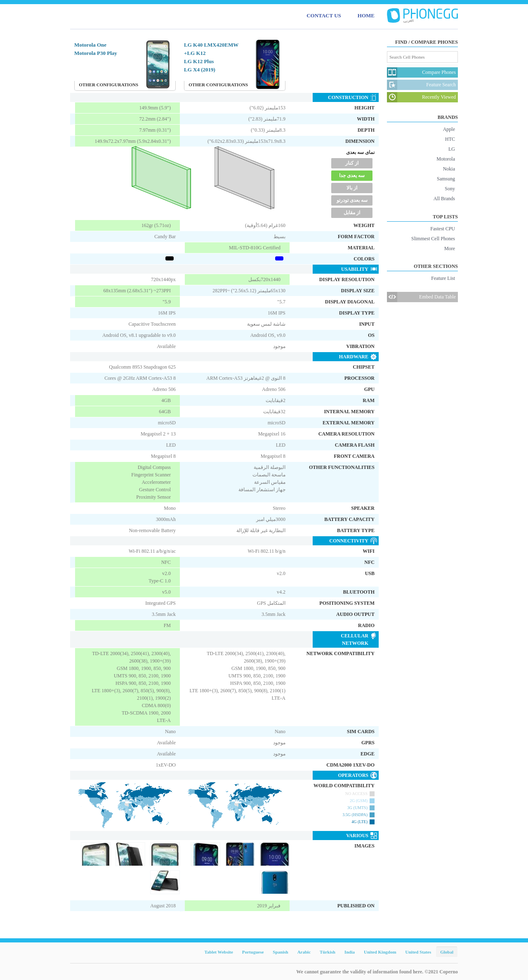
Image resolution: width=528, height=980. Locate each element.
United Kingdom (380, 952)
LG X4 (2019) (200, 70)
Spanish (280, 952)
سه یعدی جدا (352, 175)
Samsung (446, 179)
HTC (450, 139)
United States (418, 952)
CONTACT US (324, 15)
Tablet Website (218, 952)
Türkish (328, 952)
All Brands (444, 199)
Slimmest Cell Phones (433, 239)
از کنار (352, 163)
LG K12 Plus (199, 61)
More (450, 249)
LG (452, 149)
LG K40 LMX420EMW (211, 45)
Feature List (443, 278)
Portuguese (253, 952)
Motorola (446, 159)
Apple (449, 129)
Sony (450, 189)
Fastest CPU (443, 229)
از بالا (352, 188)
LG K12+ (195, 53)
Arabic (304, 952)
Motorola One (90, 45)
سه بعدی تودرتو (352, 200)
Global (447, 952)
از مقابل (352, 213)
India (350, 952)
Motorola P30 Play (96, 53)
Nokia (449, 169)
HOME (366, 15)
